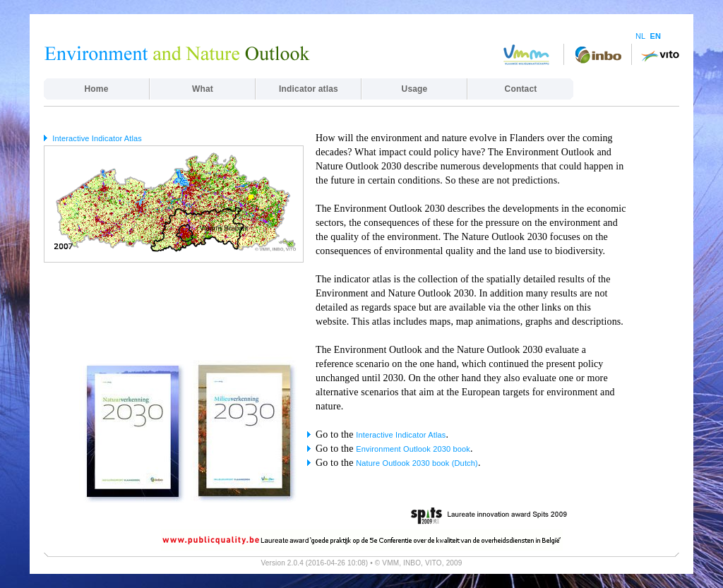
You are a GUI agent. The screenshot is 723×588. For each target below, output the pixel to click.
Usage (415, 89)
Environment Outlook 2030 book (413, 449)
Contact (521, 89)
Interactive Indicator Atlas (97, 138)
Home (97, 89)
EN (655, 36)
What (203, 89)
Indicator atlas (309, 89)
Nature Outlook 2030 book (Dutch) (417, 463)
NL (640, 36)
